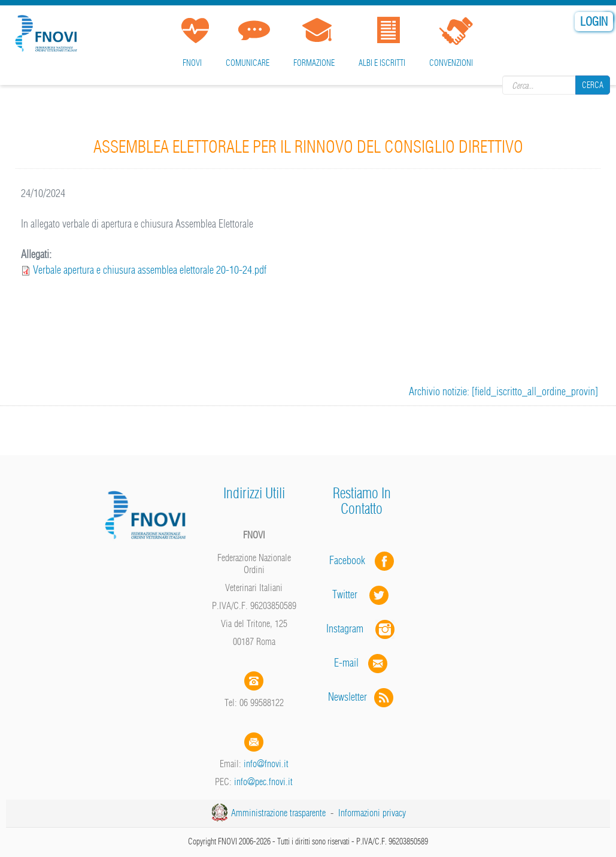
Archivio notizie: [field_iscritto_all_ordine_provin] (503, 391)
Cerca (593, 85)
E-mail (346, 663)
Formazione (314, 63)
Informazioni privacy (372, 813)
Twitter (362, 594)
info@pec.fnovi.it (263, 782)
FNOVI (192, 63)
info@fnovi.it (266, 764)
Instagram (362, 629)
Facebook (351, 560)
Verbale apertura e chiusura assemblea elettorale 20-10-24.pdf (150, 270)
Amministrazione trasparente (278, 813)
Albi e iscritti (382, 63)
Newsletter (362, 697)
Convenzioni (451, 63)
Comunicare (248, 63)
